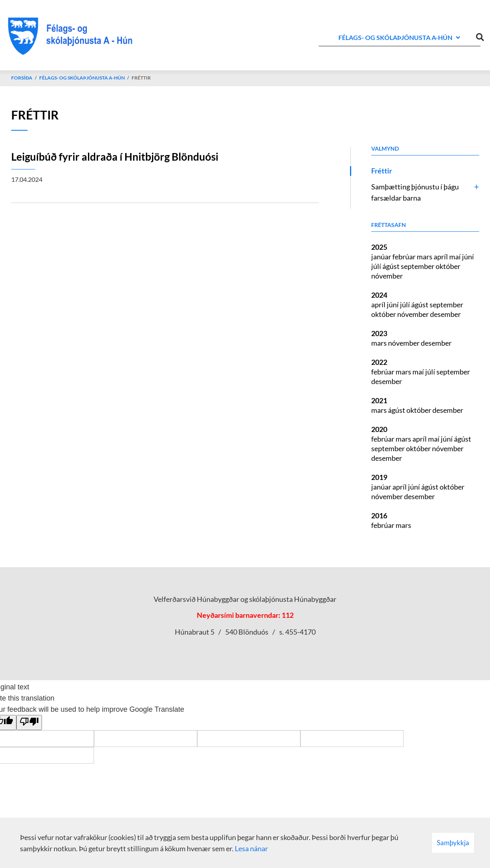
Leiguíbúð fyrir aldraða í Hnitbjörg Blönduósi (115, 157)
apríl (441, 257)
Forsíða (22, 78)
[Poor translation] (29, 723)
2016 (379, 516)
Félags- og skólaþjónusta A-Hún (82, 78)
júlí (377, 266)
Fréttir (141, 78)
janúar (382, 257)
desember (445, 314)
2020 (379, 429)
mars (425, 257)
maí (456, 257)
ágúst (392, 266)
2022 (379, 362)
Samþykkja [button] (453, 843)
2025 (379, 247)
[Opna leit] (480, 36)
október (448, 266)
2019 (379, 477)
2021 (379, 400)
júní (468, 257)
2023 (379, 333)
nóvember (387, 276)
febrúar (405, 257)
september (418, 266)
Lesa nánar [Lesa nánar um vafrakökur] (251, 848)
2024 (379, 295)
